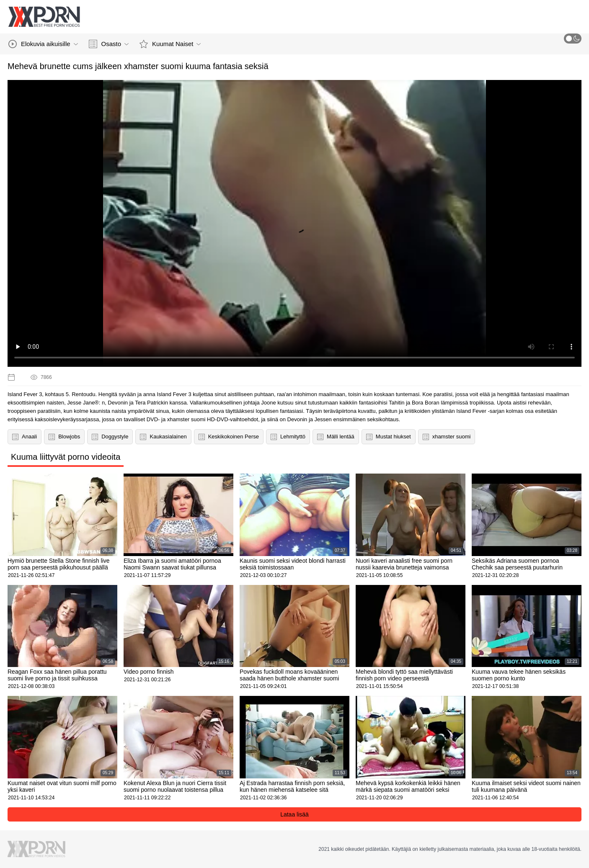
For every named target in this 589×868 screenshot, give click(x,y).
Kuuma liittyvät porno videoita (66, 457)
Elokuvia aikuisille (43, 44)
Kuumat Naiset (170, 44)
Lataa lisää (294, 814)
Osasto (109, 44)
